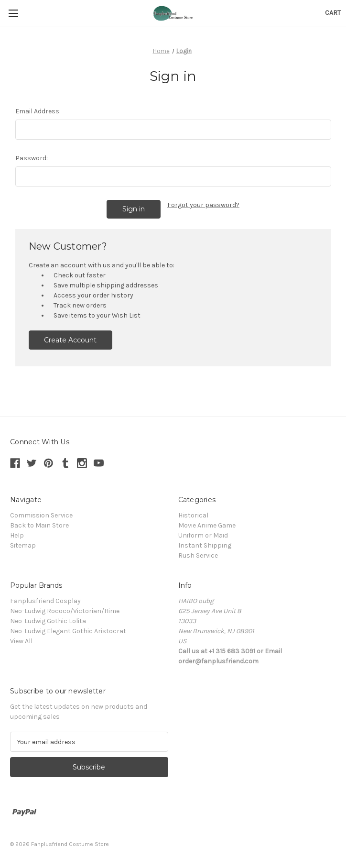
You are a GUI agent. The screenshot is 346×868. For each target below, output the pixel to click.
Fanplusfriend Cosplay (45, 600)
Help (17, 535)
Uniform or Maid (203, 535)
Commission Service (41, 515)
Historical (193, 515)
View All (21, 641)
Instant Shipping (205, 545)
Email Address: (38, 111)
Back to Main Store (39, 525)
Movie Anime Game (207, 525)
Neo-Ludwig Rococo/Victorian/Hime (65, 610)
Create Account (70, 340)
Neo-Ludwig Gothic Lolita (48, 621)
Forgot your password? (203, 205)
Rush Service (198, 555)
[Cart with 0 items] (333, 13)
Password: (32, 158)
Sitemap (23, 545)
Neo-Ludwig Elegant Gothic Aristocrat (68, 631)
